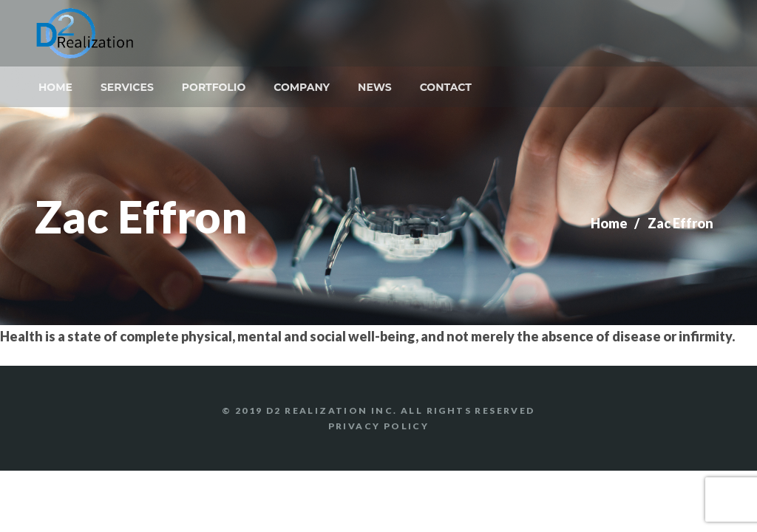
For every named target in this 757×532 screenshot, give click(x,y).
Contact (446, 87)
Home (55, 87)
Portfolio (214, 87)
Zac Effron (680, 223)
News (375, 87)
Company (302, 87)
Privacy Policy (379, 426)
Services (127, 87)
